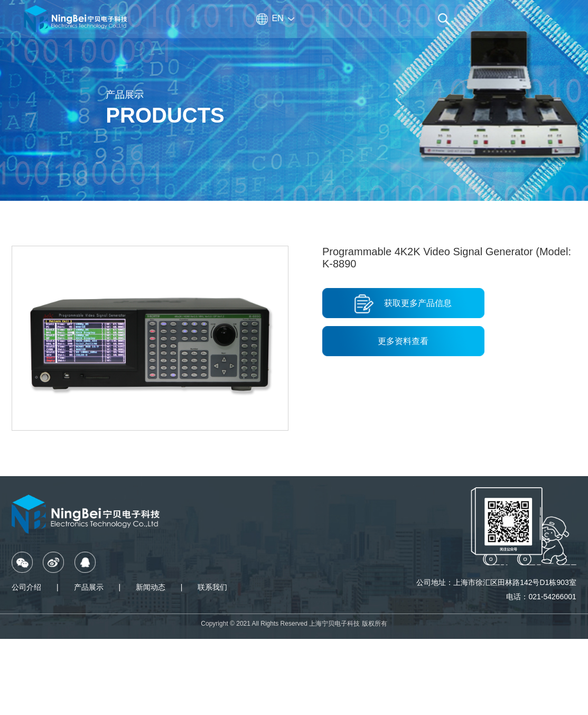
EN (278, 18)
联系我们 (212, 587)
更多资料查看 (403, 341)
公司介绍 (26, 587)
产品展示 (89, 587)
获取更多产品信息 (403, 304)
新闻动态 (151, 587)
